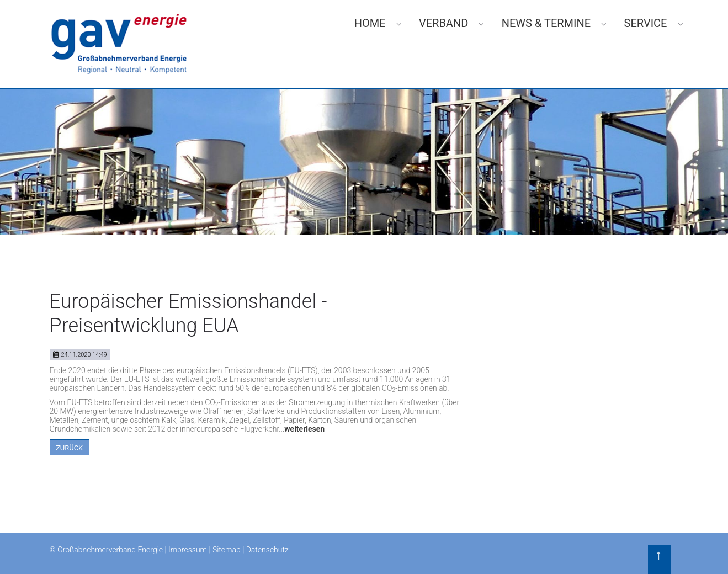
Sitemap (227, 550)
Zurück (69, 448)
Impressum (188, 550)
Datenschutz (267, 550)
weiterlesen (304, 429)
